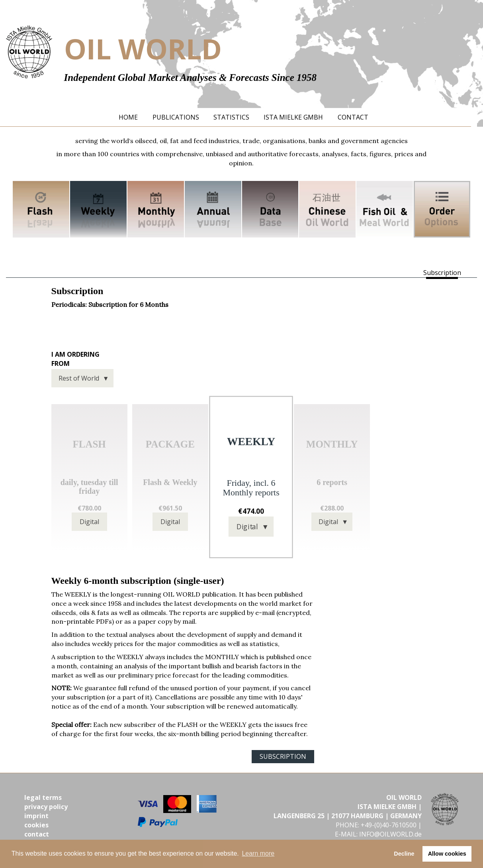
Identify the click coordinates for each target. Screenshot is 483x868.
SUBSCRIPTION (283, 756)
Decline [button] (404, 854)
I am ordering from (75, 359)
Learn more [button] (258, 853)
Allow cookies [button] (447, 854)
